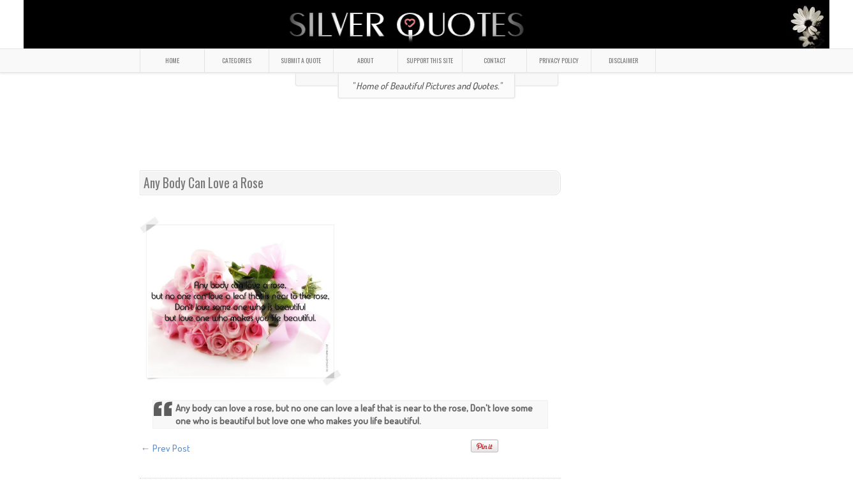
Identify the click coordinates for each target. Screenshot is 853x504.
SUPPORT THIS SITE (430, 60)
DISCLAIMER (623, 60)
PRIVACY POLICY (559, 60)
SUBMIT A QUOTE (301, 60)
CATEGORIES (237, 60)
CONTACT (494, 60)
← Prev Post (166, 448)
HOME (172, 60)
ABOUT (365, 60)
